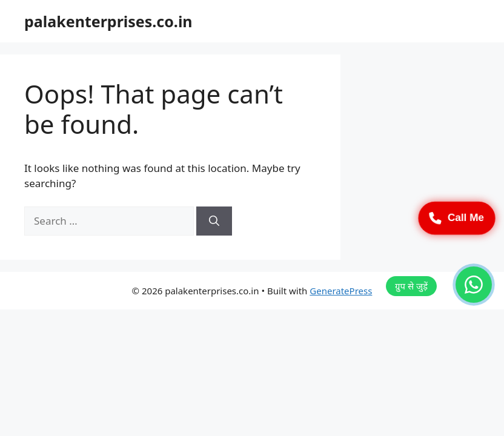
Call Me (457, 218)
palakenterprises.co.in (108, 21)
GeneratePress (341, 291)
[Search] (214, 221)
